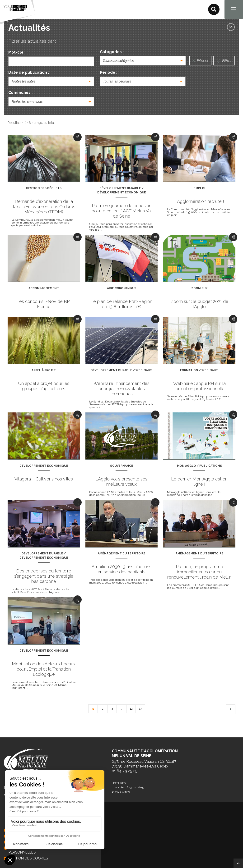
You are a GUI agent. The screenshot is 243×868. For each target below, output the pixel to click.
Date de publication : (29, 73)
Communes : (20, 93)
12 (131, 709)
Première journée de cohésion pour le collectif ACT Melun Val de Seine (122, 211)
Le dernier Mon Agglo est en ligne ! (199, 482)
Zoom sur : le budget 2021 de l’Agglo (199, 304)
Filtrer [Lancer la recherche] (224, 61)
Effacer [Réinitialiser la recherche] (200, 61)
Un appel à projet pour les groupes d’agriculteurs (44, 386)
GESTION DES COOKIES (28, 858)
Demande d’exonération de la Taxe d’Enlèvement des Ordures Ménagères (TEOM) (44, 207)
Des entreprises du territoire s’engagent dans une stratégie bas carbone (44, 576)
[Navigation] (234, 9)
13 (140, 709)
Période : (109, 73)
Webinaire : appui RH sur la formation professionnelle (199, 386)
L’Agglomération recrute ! (199, 202)
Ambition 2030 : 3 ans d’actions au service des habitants (121, 569)
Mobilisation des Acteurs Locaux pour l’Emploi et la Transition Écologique (44, 669)
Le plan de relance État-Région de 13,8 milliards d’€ (121, 304)
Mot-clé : (17, 53)
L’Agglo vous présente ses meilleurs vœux (121, 482)
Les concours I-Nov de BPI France (44, 304)
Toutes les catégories (118, 61)
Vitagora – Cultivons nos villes (44, 479)
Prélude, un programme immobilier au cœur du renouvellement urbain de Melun (199, 572)
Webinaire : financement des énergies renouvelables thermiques (121, 389)
